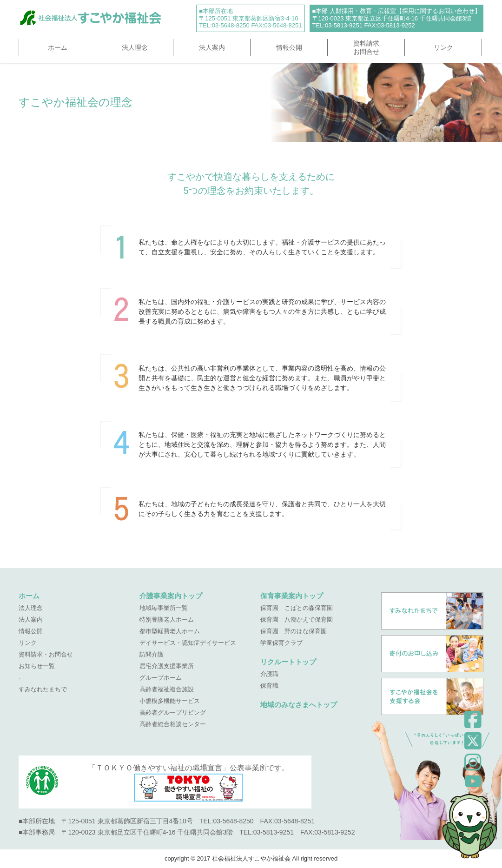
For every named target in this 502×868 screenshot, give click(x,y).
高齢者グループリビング (173, 712)
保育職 (269, 686)
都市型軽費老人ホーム (170, 631)
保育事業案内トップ (292, 596)
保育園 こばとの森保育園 (297, 608)
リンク (443, 47)
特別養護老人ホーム (167, 620)
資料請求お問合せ (366, 47)
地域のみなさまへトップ (299, 705)
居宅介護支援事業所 (167, 666)
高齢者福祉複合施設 (167, 689)
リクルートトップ (288, 662)
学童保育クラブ (281, 643)
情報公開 (289, 47)
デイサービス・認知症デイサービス (188, 643)
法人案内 (212, 47)
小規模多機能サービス (170, 701)
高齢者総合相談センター (173, 724)
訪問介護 (152, 654)
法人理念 (135, 47)
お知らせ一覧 (37, 666)
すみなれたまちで (43, 689)
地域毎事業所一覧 (164, 608)
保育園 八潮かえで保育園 (297, 620)
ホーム (58, 47)
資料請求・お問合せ (46, 654)
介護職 (269, 674)
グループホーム (161, 678)
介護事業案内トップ (171, 596)
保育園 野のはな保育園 (294, 631)
